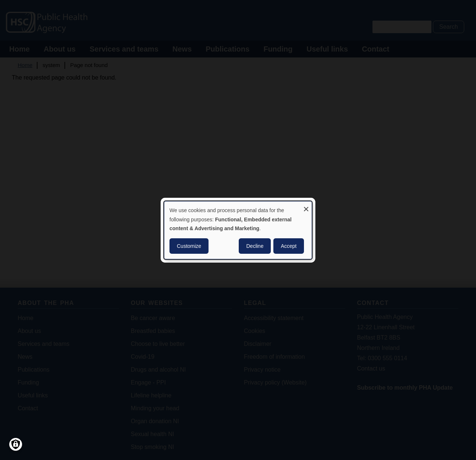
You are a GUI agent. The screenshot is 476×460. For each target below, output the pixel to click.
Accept (289, 246)
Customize (189, 246)
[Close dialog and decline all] (306, 206)
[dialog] (238, 230)
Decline (255, 246)
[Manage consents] (16, 444)
